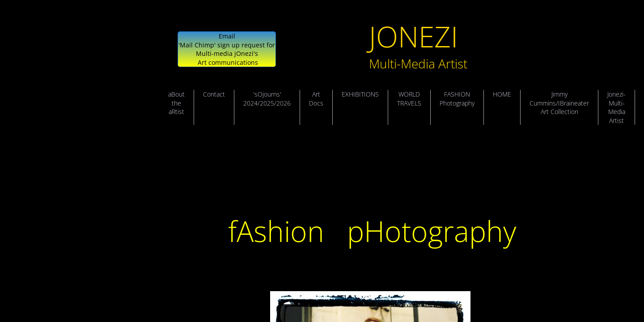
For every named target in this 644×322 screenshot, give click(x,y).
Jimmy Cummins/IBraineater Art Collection (559, 103)
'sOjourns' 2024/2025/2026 (267, 99)
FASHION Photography (457, 99)
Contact (214, 94)
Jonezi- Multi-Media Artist (616, 107)
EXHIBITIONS (360, 94)
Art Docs (316, 99)
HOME (502, 94)
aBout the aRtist (176, 103)
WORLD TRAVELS (409, 99)
